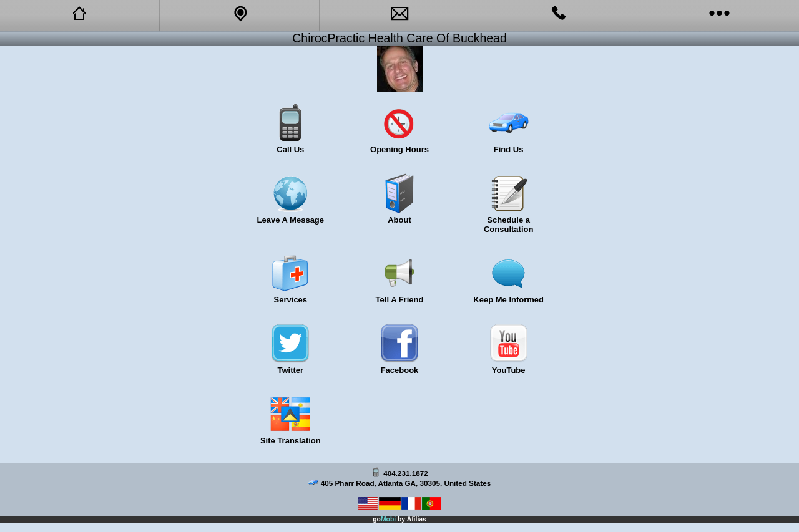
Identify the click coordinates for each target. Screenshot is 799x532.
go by (399, 519)
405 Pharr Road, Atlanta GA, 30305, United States (406, 483)
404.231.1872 (406, 473)
